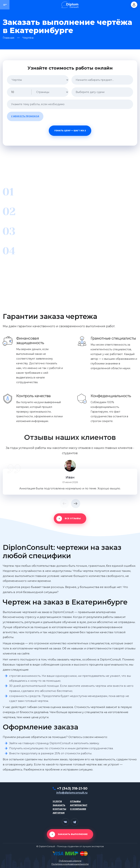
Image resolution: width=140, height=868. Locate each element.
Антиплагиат (79, 805)
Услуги (57, 801)
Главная (8, 38)
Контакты (59, 809)
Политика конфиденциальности (70, 864)
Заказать (59, 805)
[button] (5, 5)
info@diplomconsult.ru (72, 793)
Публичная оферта (70, 861)
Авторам (59, 813)
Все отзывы (73, 518)
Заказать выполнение (73, 834)
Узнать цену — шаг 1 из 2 (70, 131)
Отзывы (75, 801)
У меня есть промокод (25, 116)
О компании (78, 809)
